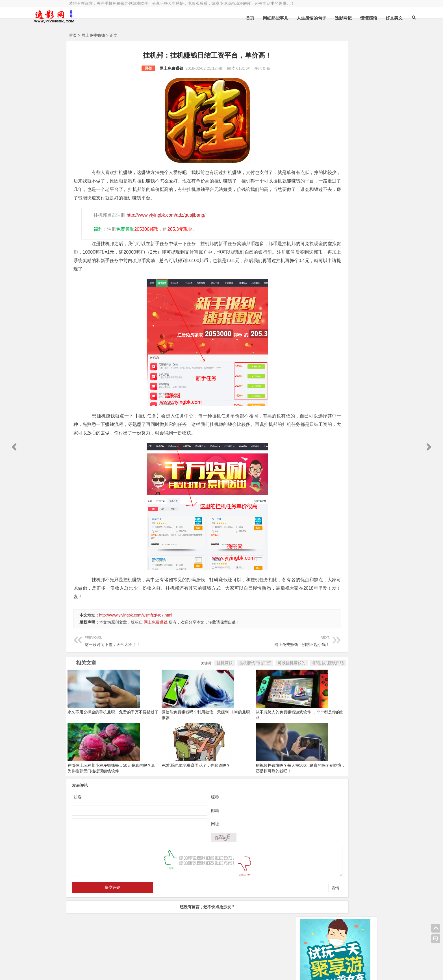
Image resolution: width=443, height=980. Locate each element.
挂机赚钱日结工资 (199, 680)
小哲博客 (101, 964)
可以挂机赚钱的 (235, 680)
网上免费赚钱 (93, 35)
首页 (206, 18)
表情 (279, 905)
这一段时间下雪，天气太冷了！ (132, 657)
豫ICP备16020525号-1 (150, 957)
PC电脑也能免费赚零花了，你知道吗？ (177, 782)
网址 (187, 840)
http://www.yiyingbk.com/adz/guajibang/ (164, 224)
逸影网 (121, 957)
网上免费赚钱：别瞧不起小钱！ (226, 657)
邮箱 (187, 827)
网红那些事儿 (231, 18)
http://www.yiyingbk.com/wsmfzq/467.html (136, 632)
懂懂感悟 (325, 18)
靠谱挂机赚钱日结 (272, 680)
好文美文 (350, 18)
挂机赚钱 (168, 680)
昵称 (187, 814)
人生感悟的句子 (267, 18)
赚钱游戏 (110, 971)
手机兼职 (155, 971)
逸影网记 (299, 18)
